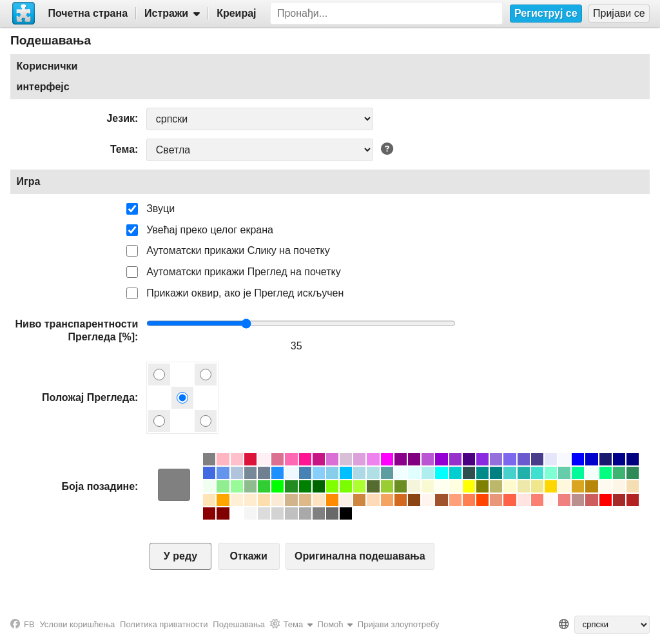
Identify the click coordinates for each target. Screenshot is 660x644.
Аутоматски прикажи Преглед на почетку (244, 272)
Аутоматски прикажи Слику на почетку (238, 250)
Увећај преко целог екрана (210, 230)
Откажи (248, 556)
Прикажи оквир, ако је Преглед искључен (245, 293)
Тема (122, 149)
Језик (121, 118)
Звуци (160, 209)
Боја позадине (98, 486)
